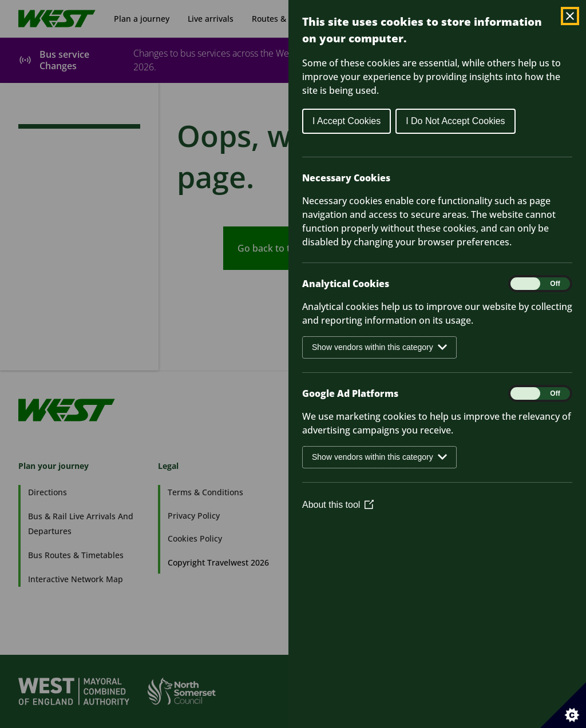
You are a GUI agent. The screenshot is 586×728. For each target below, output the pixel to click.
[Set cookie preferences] (563, 705)
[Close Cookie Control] (570, 16)
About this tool (338, 505)
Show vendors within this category (379, 347)
